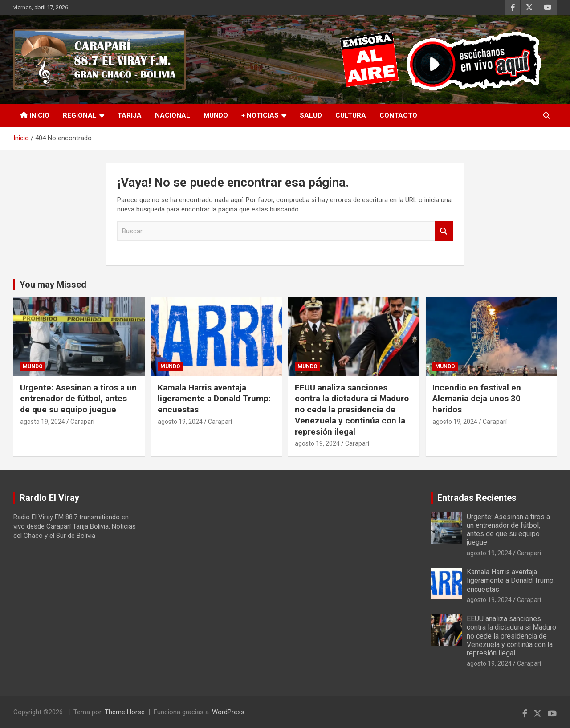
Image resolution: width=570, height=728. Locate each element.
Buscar (444, 231)
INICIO (35, 115)
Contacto (398, 115)
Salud (311, 115)
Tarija (130, 115)
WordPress (228, 712)
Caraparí (82, 422)
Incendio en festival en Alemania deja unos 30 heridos (477, 399)
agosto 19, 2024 (43, 422)
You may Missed (53, 285)
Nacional (173, 115)
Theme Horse (125, 712)
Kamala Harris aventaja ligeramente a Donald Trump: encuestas (214, 399)
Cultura (351, 115)
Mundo (216, 115)
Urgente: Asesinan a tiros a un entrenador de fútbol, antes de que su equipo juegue (78, 399)
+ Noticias (260, 115)
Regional (80, 115)
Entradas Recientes (477, 498)
